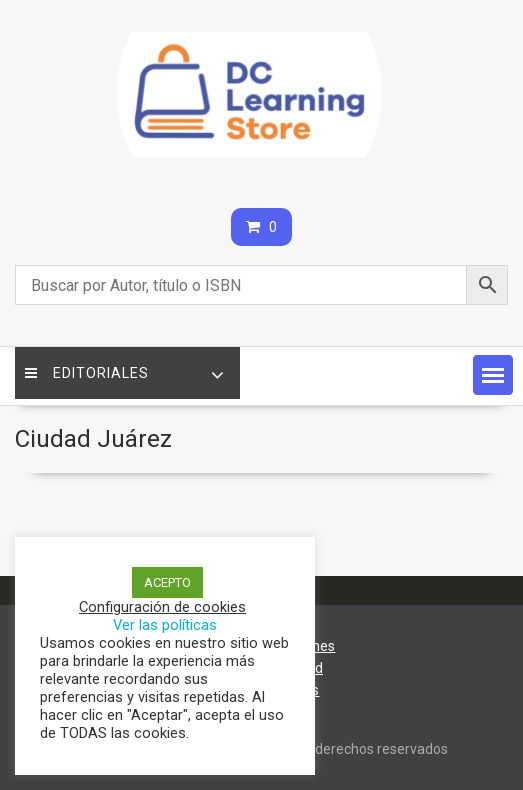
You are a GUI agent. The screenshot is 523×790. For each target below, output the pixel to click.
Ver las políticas (165, 625)
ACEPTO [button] (167, 582)
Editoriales (87, 373)
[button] (493, 375)
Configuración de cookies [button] (162, 607)
